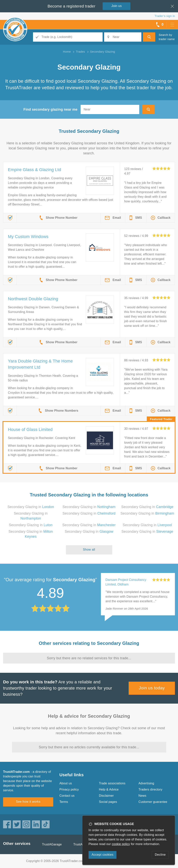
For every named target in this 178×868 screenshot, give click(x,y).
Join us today (152, 688)
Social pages (108, 802)
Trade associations (112, 783)
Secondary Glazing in (31, 507)
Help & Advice (109, 789)
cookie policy (121, 844)
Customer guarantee (153, 802)
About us (66, 783)
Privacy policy (69, 789)
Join (117, 6)
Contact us (67, 796)
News (142, 796)
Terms (64, 802)
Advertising (146, 783)
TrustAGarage (52, 844)
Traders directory (150, 789)
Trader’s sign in (165, 16)
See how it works (28, 802)
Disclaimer (106, 796)
